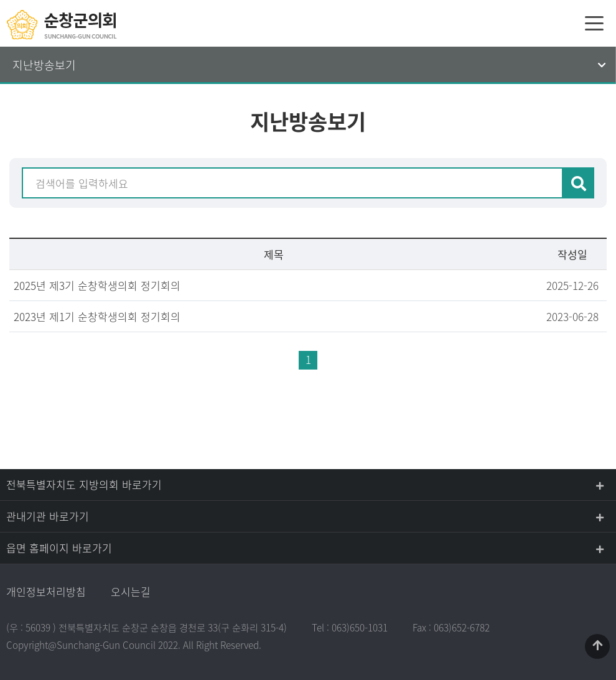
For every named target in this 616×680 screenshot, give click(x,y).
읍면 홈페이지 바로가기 (59, 548)
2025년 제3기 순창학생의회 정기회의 (97, 285)
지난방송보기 (44, 65)
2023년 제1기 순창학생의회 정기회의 (97, 316)
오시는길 (131, 591)
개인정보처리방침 (46, 591)
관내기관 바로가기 (48, 516)
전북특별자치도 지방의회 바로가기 (84, 484)
